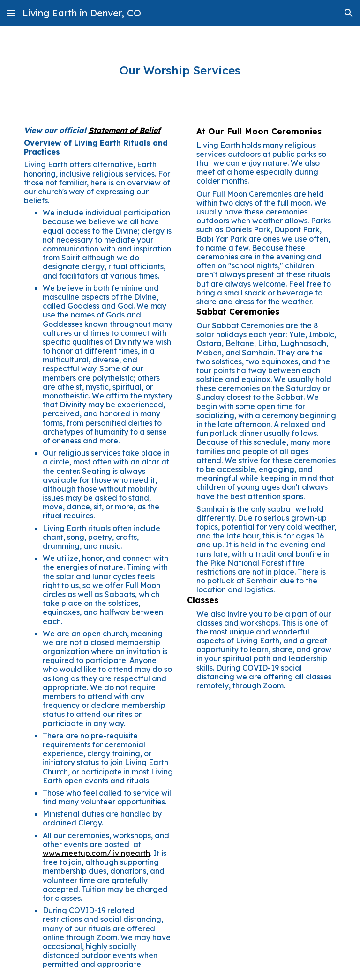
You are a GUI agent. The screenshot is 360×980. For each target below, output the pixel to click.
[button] (11, 13)
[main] (180, 70)
